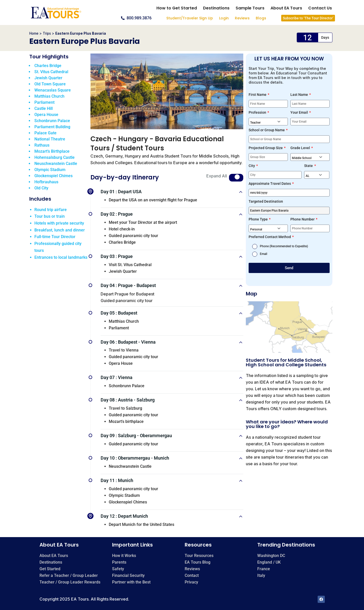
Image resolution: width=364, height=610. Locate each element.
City (252, 166)
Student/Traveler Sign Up (190, 18)
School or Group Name (267, 130)
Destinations (216, 8)
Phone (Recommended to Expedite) (284, 246)
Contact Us (320, 8)
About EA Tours (286, 8)
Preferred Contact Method (270, 237)
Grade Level (301, 148)
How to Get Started (177, 8)
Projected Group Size (266, 148)
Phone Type (259, 219)
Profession (258, 112)
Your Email (300, 112)
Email (264, 254)
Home (34, 33)
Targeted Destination (266, 201)
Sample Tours (250, 8)
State (309, 166)
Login (224, 18)
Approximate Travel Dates (270, 184)
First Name (258, 95)
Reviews (242, 18)
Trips (47, 33)
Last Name (300, 95)
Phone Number (303, 219)
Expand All (217, 176)
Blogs (261, 18)
